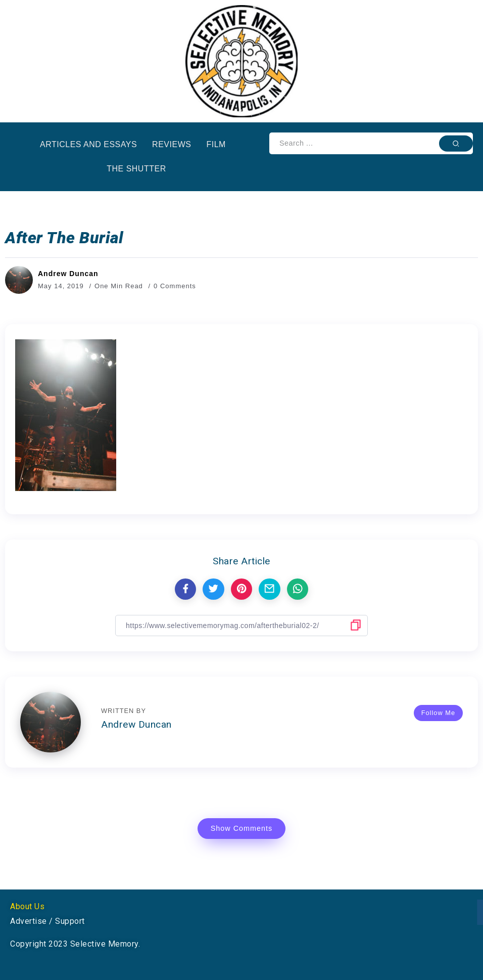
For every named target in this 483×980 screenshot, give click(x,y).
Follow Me (438, 713)
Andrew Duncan (68, 274)
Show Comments (242, 828)
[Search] (371, 143)
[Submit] (456, 143)
